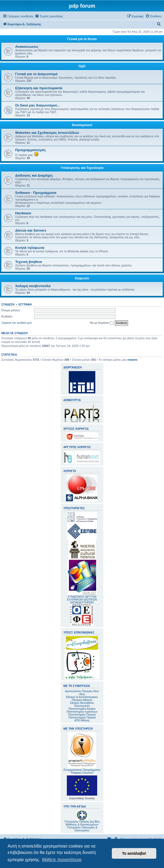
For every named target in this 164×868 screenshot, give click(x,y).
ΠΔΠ (82, 66)
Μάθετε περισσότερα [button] (62, 860)
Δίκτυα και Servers (31, 230)
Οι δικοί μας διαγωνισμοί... (37, 105)
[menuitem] (49, 16)
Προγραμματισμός (30, 150)
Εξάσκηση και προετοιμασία (39, 88)
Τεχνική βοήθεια (28, 262)
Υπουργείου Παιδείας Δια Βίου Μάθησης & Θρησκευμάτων (82, 823)
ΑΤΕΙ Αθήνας (82, 720)
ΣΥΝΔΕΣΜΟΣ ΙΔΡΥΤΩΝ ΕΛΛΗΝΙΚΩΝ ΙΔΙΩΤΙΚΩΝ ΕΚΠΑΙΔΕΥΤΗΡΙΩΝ (82, 600)
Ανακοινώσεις (27, 47)
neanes (132, 360)
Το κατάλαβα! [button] (134, 853)
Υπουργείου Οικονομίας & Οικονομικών (82, 829)
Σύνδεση (8, 304)
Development (82, 125)
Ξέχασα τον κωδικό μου (17, 323)
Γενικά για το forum (82, 39)
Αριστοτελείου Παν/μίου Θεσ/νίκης (82, 693)
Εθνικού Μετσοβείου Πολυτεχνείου (82, 704)
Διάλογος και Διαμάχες (34, 175)
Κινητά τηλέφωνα (30, 248)
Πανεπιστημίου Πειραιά (82, 718)
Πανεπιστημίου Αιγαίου (82, 709)
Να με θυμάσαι (101, 323)
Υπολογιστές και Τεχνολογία (82, 168)
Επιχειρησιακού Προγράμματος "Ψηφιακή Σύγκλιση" (82, 753)
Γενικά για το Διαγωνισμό (36, 74)
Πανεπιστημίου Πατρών (82, 715)
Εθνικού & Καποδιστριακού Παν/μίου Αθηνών (82, 699)
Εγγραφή (25, 304)
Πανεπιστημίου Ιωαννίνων (82, 712)
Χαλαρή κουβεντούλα (33, 286)
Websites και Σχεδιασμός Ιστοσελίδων (47, 133)
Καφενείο (82, 278)
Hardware (23, 213)
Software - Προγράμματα (36, 193)
